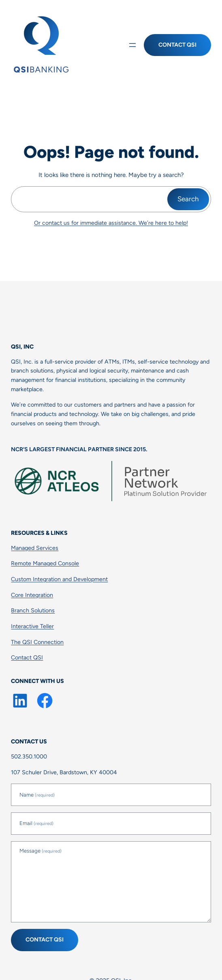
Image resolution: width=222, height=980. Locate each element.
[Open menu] (132, 45)
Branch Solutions (33, 611)
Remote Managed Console (45, 563)
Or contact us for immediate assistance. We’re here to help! (111, 223)
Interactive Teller (32, 626)
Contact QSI (177, 45)
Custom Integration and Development (59, 579)
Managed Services (35, 548)
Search (188, 199)
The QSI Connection (37, 642)
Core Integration (32, 595)
